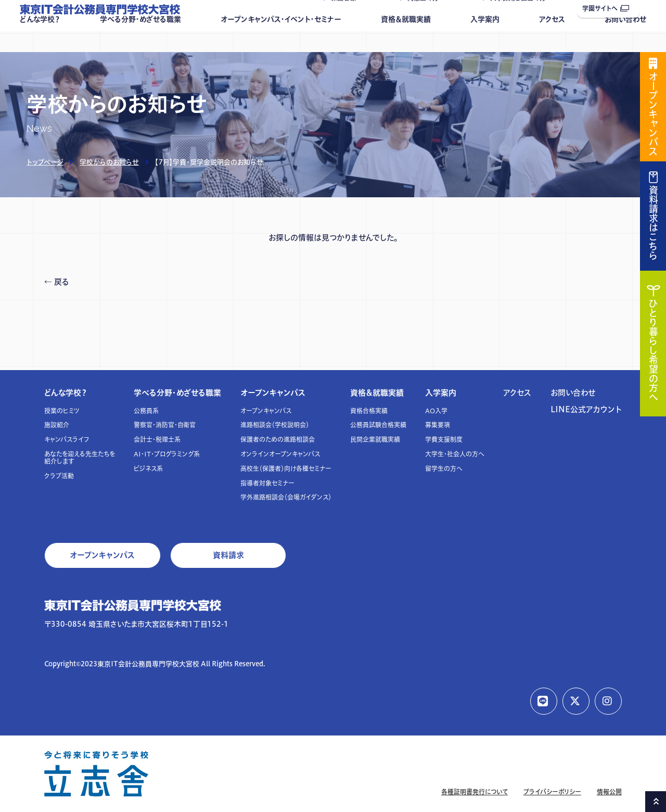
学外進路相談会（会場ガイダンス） (286, 497)
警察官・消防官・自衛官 (165, 425)
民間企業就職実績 (375, 440)
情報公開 (609, 792)
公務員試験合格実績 (378, 425)
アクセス (552, 40)
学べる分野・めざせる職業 (140, 40)
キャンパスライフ (67, 440)
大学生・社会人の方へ (455, 454)
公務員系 (146, 411)
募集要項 (438, 425)
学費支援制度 (444, 440)
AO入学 (436, 411)
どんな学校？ (40, 40)
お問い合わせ (625, 40)
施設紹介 (57, 425)
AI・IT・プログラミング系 (167, 454)
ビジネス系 (148, 469)
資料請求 (228, 555)
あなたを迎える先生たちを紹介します (80, 458)
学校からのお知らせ (109, 162)
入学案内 (485, 40)
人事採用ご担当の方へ (521, 19)
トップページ (45, 162)
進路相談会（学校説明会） (275, 425)
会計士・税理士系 (157, 440)
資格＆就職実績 (406, 40)
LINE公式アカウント (586, 409)
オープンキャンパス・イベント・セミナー (281, 40)
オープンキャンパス (273, 393)
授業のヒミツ (62, 411)
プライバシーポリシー (552, 792)
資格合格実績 (369, 411)
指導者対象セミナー (267, 483)
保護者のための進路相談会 (278, 440)
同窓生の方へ (426, 19)
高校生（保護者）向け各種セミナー (286, 469)
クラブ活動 (59, 476)
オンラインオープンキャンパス (280, 454)
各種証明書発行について (475, 792)
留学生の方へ (444, 469)
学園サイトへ (606, 9)
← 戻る (57, 282)
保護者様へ (347, 19)
